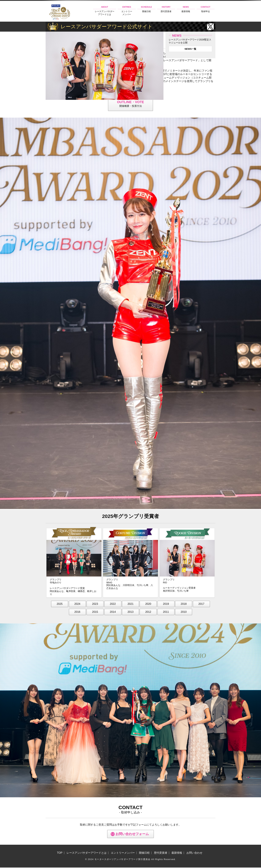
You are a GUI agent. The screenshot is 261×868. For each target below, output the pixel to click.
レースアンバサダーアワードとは (105, 11)
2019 (166, 604)
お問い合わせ (194, 853)
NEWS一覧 (190, 49)
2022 (113, 604)
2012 (148, 612)
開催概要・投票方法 (130, 104)
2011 (166, 612)
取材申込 (206, 9)
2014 (113, 612)
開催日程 (146, 9)
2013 (130, 612)
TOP (60, 853)
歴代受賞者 (166, 9)
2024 (77, 604)
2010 (184, 612)
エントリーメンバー (127, 11)
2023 (95, 604)
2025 (60, 604)
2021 (130, 604)
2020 (148, 604)
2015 (95, 612)
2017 (201, 604)
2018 (184, 604)
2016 (77, 612)
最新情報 (186, 9)
